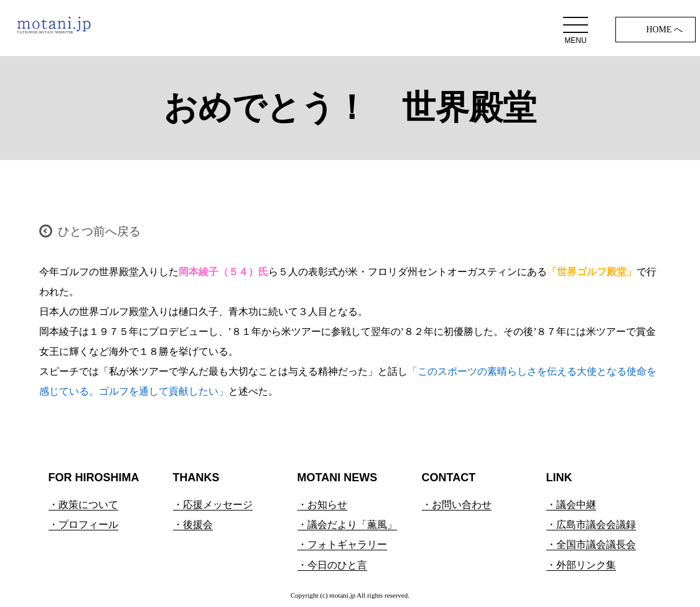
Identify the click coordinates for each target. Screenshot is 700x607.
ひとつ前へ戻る (99, 231)
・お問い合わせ (457, 505)
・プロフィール (83, 525)
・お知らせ (322, 505)
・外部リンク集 (581, 565)
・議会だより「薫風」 (347, 525)
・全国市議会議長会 (591, 544)
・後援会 (193, 525)
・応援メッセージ (213, 505)
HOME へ (664, 30)
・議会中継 (571, 505)
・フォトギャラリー (342, 544)
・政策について (83, 505)
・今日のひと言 (332, 565)
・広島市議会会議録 (591, 525)
